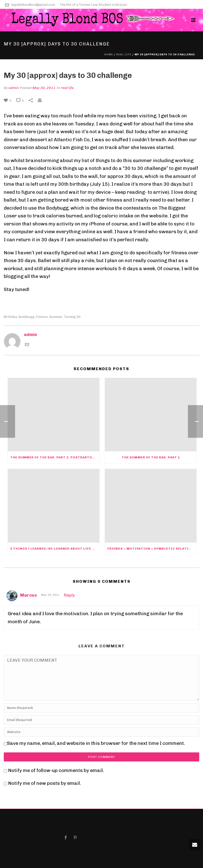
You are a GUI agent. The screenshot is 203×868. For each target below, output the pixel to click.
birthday (10, 317)
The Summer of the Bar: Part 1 (151, 457)
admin (14, 88)
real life (124, 55)
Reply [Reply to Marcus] (69, 595)
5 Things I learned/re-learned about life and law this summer (55, 549)
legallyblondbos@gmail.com (33, 5)
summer (56, 317)
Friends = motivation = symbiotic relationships (152, 549)
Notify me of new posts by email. (45, 783)
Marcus (29, 595)
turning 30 (72, 317)
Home (109, 55)
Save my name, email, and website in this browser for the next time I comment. (96, 743)
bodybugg (27, 317)
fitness (42, 317)
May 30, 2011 (44, 88)
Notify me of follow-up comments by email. (56, 770)
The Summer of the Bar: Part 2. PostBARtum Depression (55, 457)
